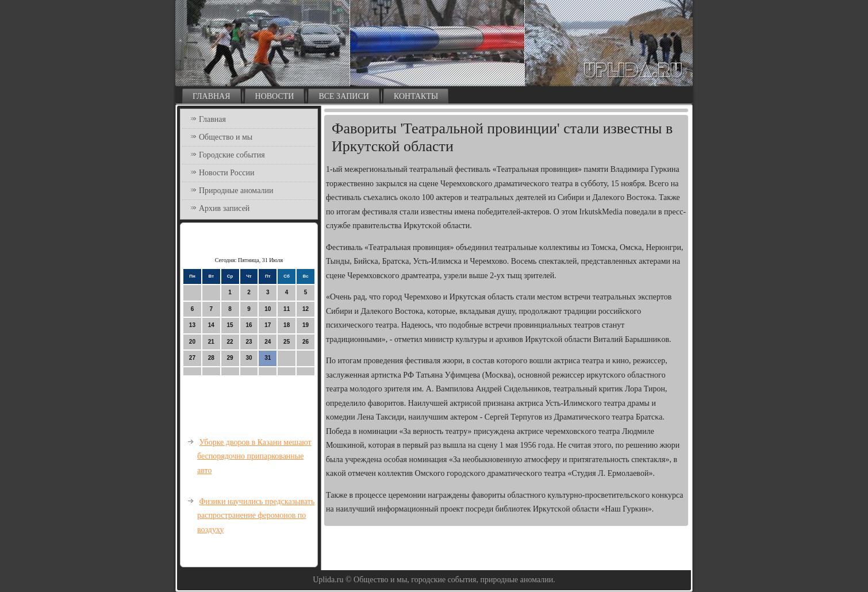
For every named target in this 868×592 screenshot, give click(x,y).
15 (230, 325)
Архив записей (224, 208)
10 (268, 309)
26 (306, 342)
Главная (212, 96)
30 (249, 358)
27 (192, 358)
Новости (275, 96)
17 (268, 325)
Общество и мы (226, 137)
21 (211, 342)
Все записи (344, 96)
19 (306, 325)
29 (230, 358)
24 (268, 342)
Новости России (227, 173)
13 (192, 325)
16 (249, 325)
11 (287, 309)
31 (268, 358)
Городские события (232, 155)
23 (249, 342)
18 (287, 325)
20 (192, 342)
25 (287, 342)
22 (230, 342)
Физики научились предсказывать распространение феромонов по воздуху (256, 516)
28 (211, 358)
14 (211, 325)
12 (306, 309)
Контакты (416, 96)
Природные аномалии (236, 191)
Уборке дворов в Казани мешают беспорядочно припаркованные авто (254, 456)
